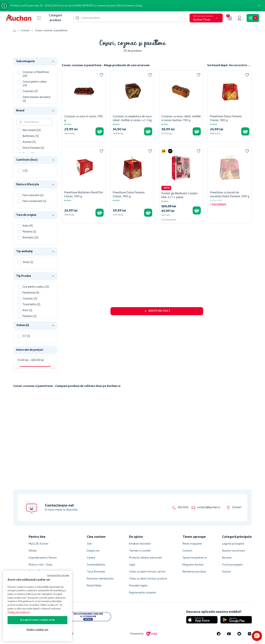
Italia (28, 226)
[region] (37, 606)
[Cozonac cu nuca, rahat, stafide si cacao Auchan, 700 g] (181, 106)
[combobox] (129, 18)
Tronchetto (31, 305)
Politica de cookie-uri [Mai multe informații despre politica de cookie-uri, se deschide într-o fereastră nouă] (19, 612)
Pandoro (30, 316)
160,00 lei (36, 360)
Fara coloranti (33, 195)
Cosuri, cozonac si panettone (51, 31)
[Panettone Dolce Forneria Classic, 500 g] (230, 106)
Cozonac (30, 299)
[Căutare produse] (77, 18)
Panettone (31, 293)
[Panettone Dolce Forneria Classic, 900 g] (132, 185)
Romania (31, 238)
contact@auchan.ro (209, 508)
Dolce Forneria (33, 148)
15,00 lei (23, 360)
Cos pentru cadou (36, 287)
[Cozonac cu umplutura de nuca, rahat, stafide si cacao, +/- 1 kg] (132, 106)
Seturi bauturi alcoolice (36, 99)
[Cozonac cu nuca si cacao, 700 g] (84, 106)
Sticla (28, 262)
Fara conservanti (34, 201)
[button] (206, 18)
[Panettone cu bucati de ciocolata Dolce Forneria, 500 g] (230, 185)
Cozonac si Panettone (36, 74)
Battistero (31, 136)
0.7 (26, 336)
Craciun (25, 31)
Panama (29, 232)
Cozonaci (30, 91)
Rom (27, 311)
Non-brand (32, 130)
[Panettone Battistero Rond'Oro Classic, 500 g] (84, 185)
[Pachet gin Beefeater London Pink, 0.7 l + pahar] (181, 185)
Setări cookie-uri (37, 630)
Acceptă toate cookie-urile (37, 620)
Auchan (29, 142)
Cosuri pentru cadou (35, 84)
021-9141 (183, 508)
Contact (237, 508)
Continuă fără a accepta (58, 576)
